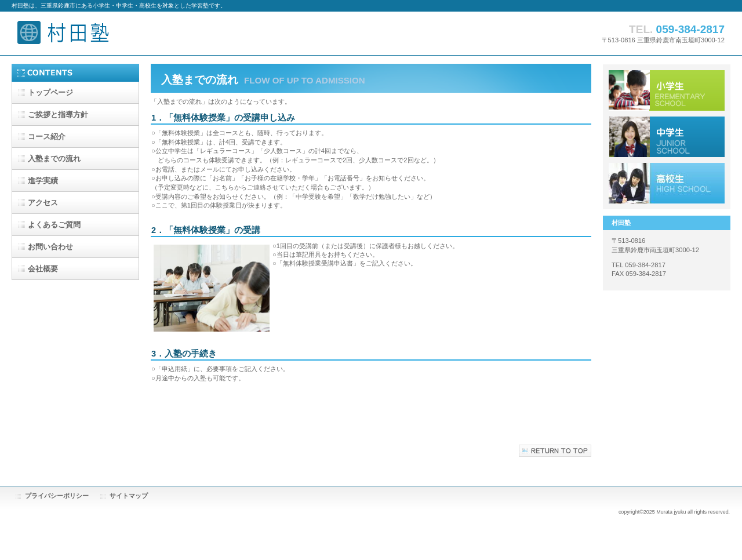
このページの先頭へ (555, 451)
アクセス (667, 183)
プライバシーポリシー (57, 496)
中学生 (667, 137)
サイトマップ (129, 496)
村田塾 (128, 33)
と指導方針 (58, 114)
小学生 (667, 90)
